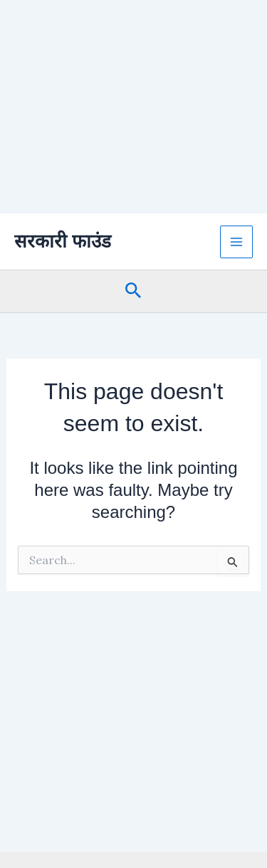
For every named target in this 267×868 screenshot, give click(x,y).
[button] (133, 291)
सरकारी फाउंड (63, 241)
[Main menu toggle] (236, 242)
